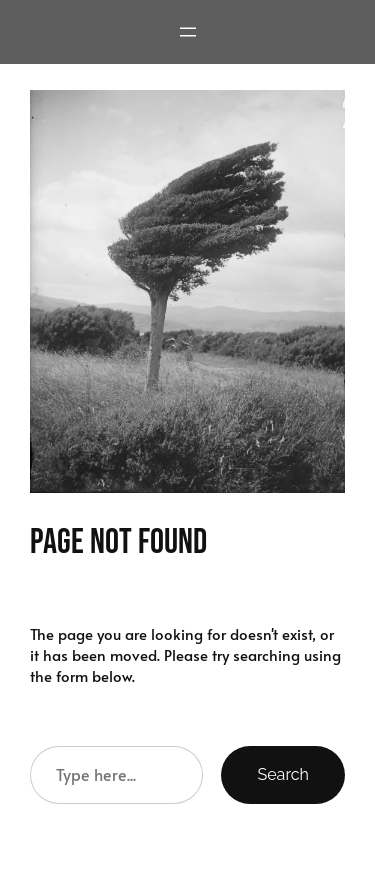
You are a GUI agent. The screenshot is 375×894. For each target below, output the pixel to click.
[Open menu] (188, 32)
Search (283, 774)
